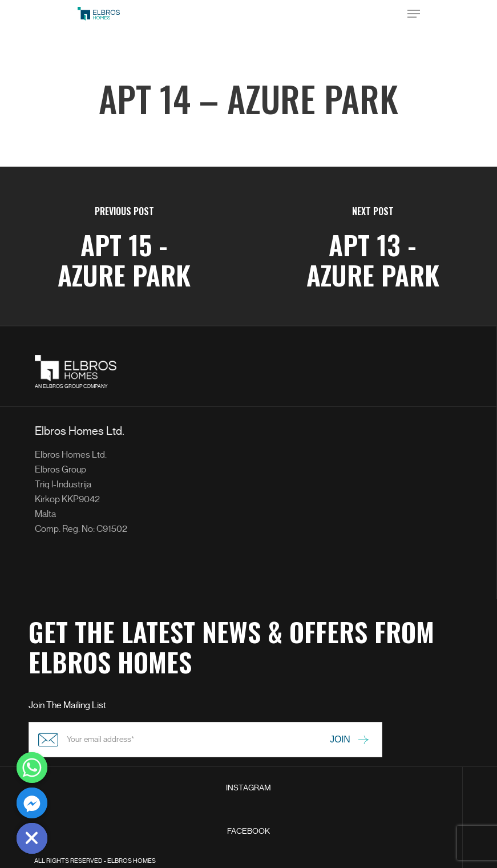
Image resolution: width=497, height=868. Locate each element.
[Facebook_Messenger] (32, 803)
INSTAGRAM (248, 788)
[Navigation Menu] (414, 14)
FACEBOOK (248, 831)
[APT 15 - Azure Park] (124, 247)
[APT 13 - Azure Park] (373, 247)
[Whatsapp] (32, 768)
